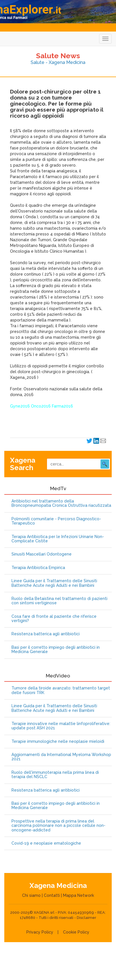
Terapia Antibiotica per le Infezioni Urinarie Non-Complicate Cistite (58, 539)
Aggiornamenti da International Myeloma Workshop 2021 (61, 757)
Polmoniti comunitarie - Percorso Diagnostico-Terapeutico (56, 521)
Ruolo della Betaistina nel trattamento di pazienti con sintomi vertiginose (59, 601)
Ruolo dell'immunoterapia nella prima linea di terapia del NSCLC (55, 775)
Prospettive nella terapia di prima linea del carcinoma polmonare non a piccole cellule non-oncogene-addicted (58, 826)
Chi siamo (31, 895)
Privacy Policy (40, 932)
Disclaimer (86, 918)
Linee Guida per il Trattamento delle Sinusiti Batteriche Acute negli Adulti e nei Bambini (54, 583)
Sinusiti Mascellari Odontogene (42, 554)
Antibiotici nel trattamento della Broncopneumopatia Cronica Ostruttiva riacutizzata (61, 503)
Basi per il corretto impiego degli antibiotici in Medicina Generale (56, 650)
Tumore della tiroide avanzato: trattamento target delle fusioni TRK (61, 690)
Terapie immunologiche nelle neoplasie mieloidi (58, 742)
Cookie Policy (76, 932)
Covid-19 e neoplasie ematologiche (46, 843)
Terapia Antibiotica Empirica (38, 568)
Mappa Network (78, 895)
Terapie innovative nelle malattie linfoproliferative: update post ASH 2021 (61, 726)
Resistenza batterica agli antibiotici (46, 634)
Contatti (52, 895)
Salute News (58, 56)
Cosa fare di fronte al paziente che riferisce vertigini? (54, 619)
